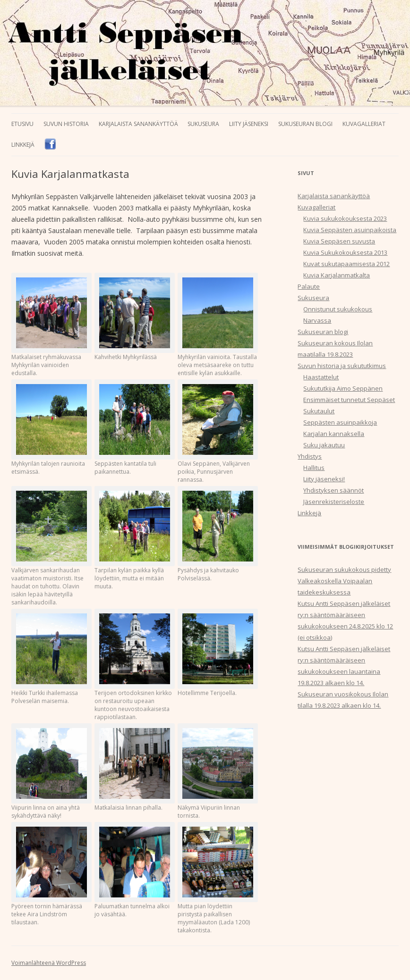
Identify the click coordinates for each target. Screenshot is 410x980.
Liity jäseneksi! (324, 479)
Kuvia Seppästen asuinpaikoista (350, 230)
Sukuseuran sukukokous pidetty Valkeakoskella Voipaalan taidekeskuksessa (344, 581)
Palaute (309, 286)
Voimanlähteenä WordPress (49, 963)
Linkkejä (23, 145)
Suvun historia (66, 124)
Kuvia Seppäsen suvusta (339, 241)
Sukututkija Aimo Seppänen (343, 388)
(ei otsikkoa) (315, 637)
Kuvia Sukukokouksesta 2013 (345, 252)
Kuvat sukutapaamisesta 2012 (346, 264)
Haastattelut (321, 377)
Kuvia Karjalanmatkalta (337, 275)
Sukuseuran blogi (305, 124)
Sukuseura (203, 124)
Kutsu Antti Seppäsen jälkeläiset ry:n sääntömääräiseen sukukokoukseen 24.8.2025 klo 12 (345, 615)
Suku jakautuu (324, 445)
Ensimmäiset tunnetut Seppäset (349, 400)
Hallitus (314, 468)
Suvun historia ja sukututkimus (342, 366)
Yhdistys (310, 456)
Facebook (50, 144)
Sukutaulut (319, 411)
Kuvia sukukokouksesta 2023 (345, 218)
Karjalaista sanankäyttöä (138, 124)
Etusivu (22, 124)
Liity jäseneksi (249, 124)
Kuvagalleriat (364, 124)
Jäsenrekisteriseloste (334, 502)
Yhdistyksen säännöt (333, 490)
